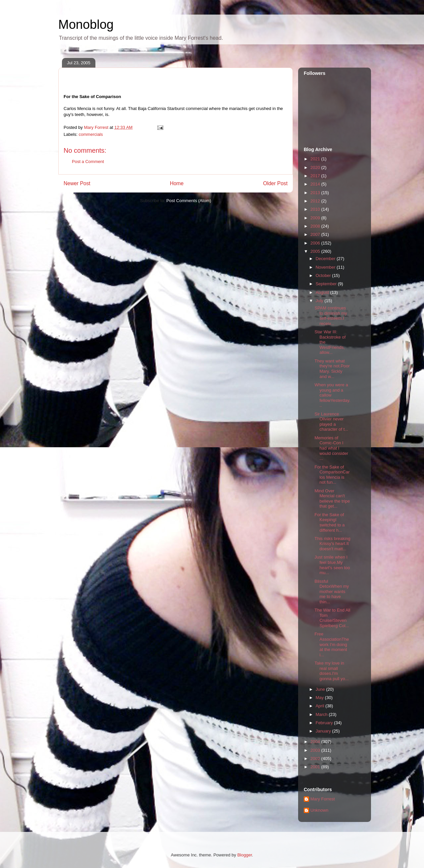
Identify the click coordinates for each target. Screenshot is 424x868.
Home (177, 183)
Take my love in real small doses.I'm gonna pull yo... (331, 671)
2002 (316, 759)
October (324, 275)
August (323, 292)
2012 (316, 201)
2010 (316, 209)
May (320, 698)
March (322, 714)
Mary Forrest (323, 799)
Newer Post (77, 183)
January (324, 731)
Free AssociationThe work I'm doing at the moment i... (332, 644)
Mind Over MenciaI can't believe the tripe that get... (332, 499)
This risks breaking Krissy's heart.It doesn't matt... (332, 544)
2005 (316, 251)
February (325, 723)
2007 (316, 234)
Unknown (319, 810)
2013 (316, 193)
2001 (316, 767)
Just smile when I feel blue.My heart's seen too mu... (332, 565)
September (327, 284)
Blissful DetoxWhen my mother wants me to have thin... (332, 592)
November (326, 267)
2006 (316, 243)
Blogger (244, 855)
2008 (316, 226)
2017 (316, 176)
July (320, 301)
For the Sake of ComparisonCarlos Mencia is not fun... (332, 475)
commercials (91, 134)
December (326, 259)
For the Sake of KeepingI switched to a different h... (329, 522)
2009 (316, 218)
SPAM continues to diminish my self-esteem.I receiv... (331, 316)
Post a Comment (88, 162)
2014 (316, 184)
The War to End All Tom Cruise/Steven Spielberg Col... (332, 618)
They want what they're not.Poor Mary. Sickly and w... (332, 369)
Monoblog (86, 25)
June (321, 689)
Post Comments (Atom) (189, 201)
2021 (316, 159)
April (321, 706)
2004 (316, 742)
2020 (316, 167)
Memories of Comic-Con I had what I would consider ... (331, 448)
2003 (316, 750)
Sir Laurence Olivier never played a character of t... (331, 422)
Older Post (275, 183)
